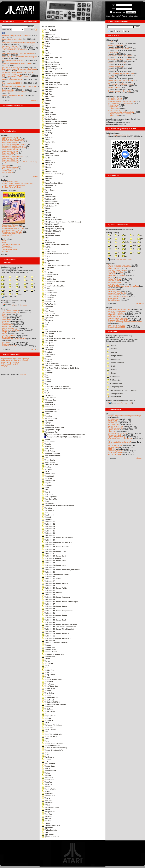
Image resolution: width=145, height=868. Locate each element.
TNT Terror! (48, 395)
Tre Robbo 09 (48, 540)
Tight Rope (47, 318)
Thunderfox (48, 299)
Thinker (46, 263)
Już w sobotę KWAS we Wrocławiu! (15, 50)
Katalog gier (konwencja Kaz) (12, 267)
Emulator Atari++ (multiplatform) (13, 185)
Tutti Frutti (47, 803)
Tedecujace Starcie (50, 156)
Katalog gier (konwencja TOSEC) (13, 301)
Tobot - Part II (48, 404)
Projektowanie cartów (115, 428)
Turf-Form (47, 784)
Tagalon (46, 53)
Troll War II (47, 720)
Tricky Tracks (48, 675)
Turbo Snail (48, 777)
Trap (45, 513)
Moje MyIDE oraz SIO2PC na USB (120, 438)
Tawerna (46, 130)
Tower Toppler (49, 462)
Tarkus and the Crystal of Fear (55, 121)
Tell (45, 169)
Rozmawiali (111, 263)
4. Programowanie (115, 356)
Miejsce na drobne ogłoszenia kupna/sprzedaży (125, 322)
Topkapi (46, 423)
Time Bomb (48, 336)
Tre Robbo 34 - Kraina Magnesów (56, 597)
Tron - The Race (49, 736)
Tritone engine (7, 171)
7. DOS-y (112, 366)
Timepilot (47, 352)
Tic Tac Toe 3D (49, 304)
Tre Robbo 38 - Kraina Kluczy (54, 606)
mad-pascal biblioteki (115, 66)
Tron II (46, 739)
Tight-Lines (48, 320)
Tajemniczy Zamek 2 (51, 64)
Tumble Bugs (48, 766)
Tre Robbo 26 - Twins (51, 579)
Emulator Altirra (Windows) (12, 187)
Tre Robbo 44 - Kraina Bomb (54, 620)
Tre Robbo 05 (48, 531)
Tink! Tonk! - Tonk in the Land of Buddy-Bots (60, 368)
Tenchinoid (47, 176)
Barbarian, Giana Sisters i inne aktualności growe (20, 57)
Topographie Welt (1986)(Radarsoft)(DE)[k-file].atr (65, 434)
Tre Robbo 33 (48, 595)
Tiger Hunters (48, 313)
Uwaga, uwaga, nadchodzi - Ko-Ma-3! (121, 80)
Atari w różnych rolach (116, 451)
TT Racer (47, 759)
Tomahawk (47, 407)
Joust (4, 318)
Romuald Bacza (113, 281)
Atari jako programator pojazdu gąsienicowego (124, 416)
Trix (45, 713)
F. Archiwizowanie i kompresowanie (122, 390)
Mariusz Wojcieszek (115, 279)
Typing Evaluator (50, 830)
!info (126, 242)
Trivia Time (47, 707)
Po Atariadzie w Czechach (12, 48)
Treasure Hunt (49, 647)
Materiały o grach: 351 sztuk (12, 232)
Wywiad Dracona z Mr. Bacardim (119, 267)
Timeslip (46, 357)
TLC (45, 391)
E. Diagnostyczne (115, 387)
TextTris (46, 247)
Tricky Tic (47, 672)
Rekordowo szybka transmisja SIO (120, 49)
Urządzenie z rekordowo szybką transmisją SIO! (19, 43)
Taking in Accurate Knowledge (55, 73)
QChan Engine (7, 172)
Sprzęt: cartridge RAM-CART (118, 320)
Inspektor (5, 344)
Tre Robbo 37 (48, 604)
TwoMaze (47, 821)
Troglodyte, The (49, 716)
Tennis (46, 181)
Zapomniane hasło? (114, 16)
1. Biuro (111, 345)
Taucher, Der (48, 128)
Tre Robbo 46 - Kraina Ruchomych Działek (59, 624)
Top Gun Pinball (49, 418)
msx (133, 246)
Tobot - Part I (48, 402)
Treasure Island (49, 650)
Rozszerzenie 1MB (114, 435)
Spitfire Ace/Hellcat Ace (11, 330)
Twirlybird (47, 816)
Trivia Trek (47, 709)
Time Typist (48, 348)
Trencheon (47, 663)
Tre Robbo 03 (48, 526)
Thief (45, 258)
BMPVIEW (6, 165)
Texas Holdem (49, 242)
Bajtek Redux (7, 235)
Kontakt (4, 255)
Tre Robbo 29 (48, 586)
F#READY (111, 274)
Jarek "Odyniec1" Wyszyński (118, 297)
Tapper (46, 103)
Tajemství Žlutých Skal (52, 69)
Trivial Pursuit (49, 711)
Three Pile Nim (49, 279)
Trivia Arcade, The (50, 698)
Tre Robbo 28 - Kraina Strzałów (55, 583)
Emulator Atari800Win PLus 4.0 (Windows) (17, 183)
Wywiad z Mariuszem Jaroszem (119, 265)
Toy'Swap (47, 469)
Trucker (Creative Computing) (55, 748)
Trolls (45, 723)
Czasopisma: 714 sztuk (11, 225)
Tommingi (47, 416)
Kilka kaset (112, 70)
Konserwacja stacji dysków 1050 (14, 146)
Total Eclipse (48, 449)
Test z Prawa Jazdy (51, 204)
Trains (46, 501)
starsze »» (35, 101)
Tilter (45, 329)
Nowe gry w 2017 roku (10, 153)
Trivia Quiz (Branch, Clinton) (54, 704)
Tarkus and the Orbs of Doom (54, 124)
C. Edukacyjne (114, 380)
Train (45, 490)
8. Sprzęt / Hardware (115, 110)
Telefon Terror (49, 162)
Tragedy (46, 483)
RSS (34, 30)
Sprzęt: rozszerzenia (115, 316)
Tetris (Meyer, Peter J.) (52, 226)
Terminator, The (49, 185)
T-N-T (45, 393)
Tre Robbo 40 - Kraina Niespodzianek (57, 611)
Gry (112, 31)
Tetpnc (46, 208)
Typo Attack (48, 835)
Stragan (109, 308)
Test (45, 192)
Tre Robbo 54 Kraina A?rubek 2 (55, 643)
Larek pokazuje (8, 155)
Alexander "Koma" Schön (117, 293)
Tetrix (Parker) (49, 233)
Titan (45, 375)
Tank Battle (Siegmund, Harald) (55, 85)
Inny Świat (6, 342)
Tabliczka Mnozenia (51, 37)
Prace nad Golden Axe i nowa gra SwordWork (19, 53)
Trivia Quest (48, 700)
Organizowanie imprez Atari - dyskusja (15, 359)
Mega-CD (111, 77)
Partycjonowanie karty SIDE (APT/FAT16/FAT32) (20, 162)
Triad (45, 668)
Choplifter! (6, 316)
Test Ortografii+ (49, 199)
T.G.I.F (46, 249)
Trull (45, 752)
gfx (140, 239)
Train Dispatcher (50, 497)
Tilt (44, 327)
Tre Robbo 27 (48, 581)
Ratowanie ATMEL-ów (116, 426)
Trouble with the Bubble (52, 743)
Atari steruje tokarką (115, 454)
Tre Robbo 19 (48, 563)
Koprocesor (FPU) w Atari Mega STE (121, 73)
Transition (47, 508)
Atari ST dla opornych (10, 167)
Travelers (47, 519)
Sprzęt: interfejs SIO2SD (116, 327)
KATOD (110, 277)
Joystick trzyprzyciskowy (116, 437)
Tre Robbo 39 (48, 608)
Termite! (46, 188)
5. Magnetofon (114, 359)
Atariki (4, 241)
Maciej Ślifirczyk (113, 295)
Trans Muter (48, 503)
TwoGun (46, 819)
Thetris (46, 256)
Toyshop (47, 467)
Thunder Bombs (49, 293)
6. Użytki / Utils (113, 107)
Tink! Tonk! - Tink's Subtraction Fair (57, 366)
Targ (45, 105)
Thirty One (47, 272)
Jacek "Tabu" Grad (114, 291)
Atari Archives (7, 248)
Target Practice (49, 115)
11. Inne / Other (113, 116)
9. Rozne (112, 373)
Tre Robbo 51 (48, 636)
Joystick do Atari (113, 430)
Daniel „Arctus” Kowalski (116, 275)
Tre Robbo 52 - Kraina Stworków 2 (56, 638)
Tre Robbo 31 (48, 590)
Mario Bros (6, 321)
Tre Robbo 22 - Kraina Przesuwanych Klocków (61, 570)
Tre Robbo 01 (48, 522)
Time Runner (48, 345)
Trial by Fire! (48, 670)
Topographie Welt (50, 432)
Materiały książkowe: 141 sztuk (13, 228)
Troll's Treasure (49, 730)
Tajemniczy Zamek (50, 62)
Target (46, 110)
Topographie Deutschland (53, 427)
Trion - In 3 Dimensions (52, 679)
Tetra (45, 210)
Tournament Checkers (52, 455)
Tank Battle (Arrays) (51, 83)
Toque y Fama (49, 442)
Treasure (47, 645)
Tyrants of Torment (50, 837)
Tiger (45, 309)
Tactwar (46, 46)
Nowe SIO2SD (113, 423)
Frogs (4, 314)
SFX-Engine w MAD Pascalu (12, 139)
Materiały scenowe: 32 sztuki (13, 227)
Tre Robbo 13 (48, 549)
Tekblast (46, 160)
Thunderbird (48, 297)
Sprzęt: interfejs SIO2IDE (117, 325)
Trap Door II (48, 515)
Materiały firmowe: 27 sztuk (12, 230)
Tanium (46, 78)
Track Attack (48, 476)
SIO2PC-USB (113, 421)
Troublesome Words (51, 746)
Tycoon (46, 823)
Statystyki (5, 366)
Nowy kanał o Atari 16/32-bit (12, 83)
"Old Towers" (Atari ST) (10, 311)
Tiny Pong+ (48, 373)
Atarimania (6, 246)
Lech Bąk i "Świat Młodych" (117, 270)
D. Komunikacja (114, 383)
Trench (46, 661)
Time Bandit (48, 334)
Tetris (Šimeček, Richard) (53, 229)
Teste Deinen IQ (49, 206)
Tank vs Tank (48, 96)
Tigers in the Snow (50, 315)
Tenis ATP (47, 179)
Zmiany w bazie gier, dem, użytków (120, 91)
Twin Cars (47, 814)
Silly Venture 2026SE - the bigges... (120, 56)
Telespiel (47, 167)
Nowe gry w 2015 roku (10, 160)
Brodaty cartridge (8, 90)
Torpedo (46, 444)
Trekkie (46, 659)
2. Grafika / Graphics (115, 100)
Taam (45, 32)
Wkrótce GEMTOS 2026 (11, 67)
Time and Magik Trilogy (52, 331)
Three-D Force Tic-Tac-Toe (53, 281)
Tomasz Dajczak (114, 268)
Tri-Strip (46, 691)
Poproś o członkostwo (130, 16)
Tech (45, 146)
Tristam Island (49, 688)
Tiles (45, 325)
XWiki (4, 243)
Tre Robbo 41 (48, 613)
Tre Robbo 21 (48, 567)
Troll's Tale (47, 727)
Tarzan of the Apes (50, 126)
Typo (45, 832)
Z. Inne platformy (115, 394)
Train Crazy (48, 494)
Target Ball (47, 112)
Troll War (47, 718)
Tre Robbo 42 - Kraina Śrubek (54, 615)
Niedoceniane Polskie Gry (117, 63)
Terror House (48, 190)
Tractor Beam (48, 481)
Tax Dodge (47, 133)
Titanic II (46, 379)
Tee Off (46, 158)
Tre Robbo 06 (48, 533)
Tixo (45, 384)
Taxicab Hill (48, 137)
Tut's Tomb (47, 800)
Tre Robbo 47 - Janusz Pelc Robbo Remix (59, 627)
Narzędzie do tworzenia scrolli (13, 141)
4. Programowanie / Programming (120, 103)
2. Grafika (112, 349)
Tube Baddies (48, 764)
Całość (7, 305)
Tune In (46, 768)
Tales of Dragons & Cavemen (54, 76)
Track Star (47, 478)
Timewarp (47, 359)
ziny (125, 256)
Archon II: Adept (8, 328)
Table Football (49, 35)
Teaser (46, 144)
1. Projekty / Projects (115, 98)
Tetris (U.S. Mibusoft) (51, 231)
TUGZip (25, 305)
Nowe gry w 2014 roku (10, 169)
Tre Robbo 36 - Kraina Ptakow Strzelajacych (60, 602)
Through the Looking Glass (54, 286)
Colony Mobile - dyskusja (10, 362)
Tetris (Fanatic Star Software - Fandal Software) (61, 222)
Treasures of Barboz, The (53, 654)
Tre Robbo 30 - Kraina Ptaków (55, 588)
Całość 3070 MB (9, 297)
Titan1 (46, 377)
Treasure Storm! (49, 652)
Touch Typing (48, 451)
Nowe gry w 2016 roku (10, 158)
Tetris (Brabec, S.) (50, 217)
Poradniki (4, 135)
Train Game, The (50, 499)
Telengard (47, 165)
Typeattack (47, 828)
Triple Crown (48, 684)
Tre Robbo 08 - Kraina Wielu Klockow (57, 538)
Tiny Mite (47, 370)
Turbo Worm (48, 780)
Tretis (45, 666)
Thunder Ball (48, 290)
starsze (36, 176)
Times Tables (48, 354)
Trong (45, 741)
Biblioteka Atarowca (8, 191)
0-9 (4, 277)
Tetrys (46, 238)
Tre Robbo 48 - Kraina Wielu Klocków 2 (58, 629)
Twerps (46, 809)
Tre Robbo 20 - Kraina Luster (54, 565)
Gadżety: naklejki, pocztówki (118, 318)
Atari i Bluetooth (113, 419)
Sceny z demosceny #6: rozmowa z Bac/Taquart (19, 69)
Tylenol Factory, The (51, 825)
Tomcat (46, 414)
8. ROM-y (112, 369)
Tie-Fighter (47, 306)
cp (140, 235)
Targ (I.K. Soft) (49, 108)
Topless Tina (48, 425)
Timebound (48, 350)
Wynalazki (110, 414)
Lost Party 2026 (113, 52)
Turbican (47, 775)
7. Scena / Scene (114, 109)
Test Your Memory (50, 201)
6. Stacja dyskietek (115, 363)
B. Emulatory (113, 377)
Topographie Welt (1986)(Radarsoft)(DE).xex (63, 437)
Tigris (45, 322)
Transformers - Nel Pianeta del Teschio (58, 506)
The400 (110, 42)
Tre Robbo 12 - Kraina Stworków (56, 547)
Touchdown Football (51, 453)
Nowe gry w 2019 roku (10, 151)
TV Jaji (46, 805)
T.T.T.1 (46, 762)
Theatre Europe (49, 252)
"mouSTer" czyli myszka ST (117, 311)
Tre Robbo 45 (48, 622)
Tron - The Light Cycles (52, 734)
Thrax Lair (47, 277)
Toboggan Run (49, 400)
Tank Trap (47, 94)
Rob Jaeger (112, 290)
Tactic (45, 41)
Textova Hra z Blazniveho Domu (55, 245)
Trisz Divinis (48, 693)
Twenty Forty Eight (50, 807)
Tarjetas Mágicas (50, 119)
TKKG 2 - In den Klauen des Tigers (56, 389)
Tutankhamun (48, 796)
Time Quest (48, 343)
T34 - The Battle (49, 30)
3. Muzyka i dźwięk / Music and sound (121, 101)
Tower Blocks (48, 460)
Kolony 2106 (7, 326)
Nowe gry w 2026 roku (10, 137)
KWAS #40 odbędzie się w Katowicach (16, 36)
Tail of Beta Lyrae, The (52, 57)
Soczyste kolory (113, 447)
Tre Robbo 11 (48, 544)
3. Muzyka (112, 352)
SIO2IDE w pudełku (115, 453)
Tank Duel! (47, 89)
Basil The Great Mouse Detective (14, 339)
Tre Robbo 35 (48, 599)
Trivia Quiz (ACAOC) (51, 702)
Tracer (46, 471)
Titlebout (47, 382)
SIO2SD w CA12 (114, 424)
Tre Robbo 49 (48, 631)
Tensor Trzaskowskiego (52, 183)
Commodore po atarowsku (12, 39)
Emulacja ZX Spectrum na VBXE (14, 157)
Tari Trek (47, 117)
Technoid (47, 149)
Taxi (45, 135)
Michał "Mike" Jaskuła (115, 272)
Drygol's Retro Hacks (10, 250)
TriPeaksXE (48, 682)
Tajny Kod (47, 71)
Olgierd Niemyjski (114, 300)
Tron (45, 732)
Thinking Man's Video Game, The (56, 265)
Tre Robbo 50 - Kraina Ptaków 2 (55, 634)
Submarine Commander (11, 312)
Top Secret (47, 421)
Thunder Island (49, 295)
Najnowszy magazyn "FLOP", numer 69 (16, 76)
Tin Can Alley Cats (50, 363)
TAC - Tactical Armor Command (55, 39)
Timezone (47, 361)
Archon (5, 333)
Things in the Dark (50, 261)
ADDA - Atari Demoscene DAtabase (120, 229)
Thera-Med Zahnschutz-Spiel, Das (56, 254)
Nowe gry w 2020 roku (10, 150)
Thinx (45, 270)
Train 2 (46, 492)
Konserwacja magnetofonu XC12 (14, 148)
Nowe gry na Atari (114, 87)
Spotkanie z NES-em (10, 46)
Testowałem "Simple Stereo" (118, 433)
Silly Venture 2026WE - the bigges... (121, 59)
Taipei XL (47, 60)
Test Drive (47, 194)
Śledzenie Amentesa (115, 282)
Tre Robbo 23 (48, 572)
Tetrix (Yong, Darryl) (51, 235)
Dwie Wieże (6, 337)
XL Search (6, 251)
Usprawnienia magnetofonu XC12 (14, 144)
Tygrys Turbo (112, 431)
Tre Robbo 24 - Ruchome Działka (56, 574)
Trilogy (46, 677)
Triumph (46, 695)
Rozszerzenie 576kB (115, 445)
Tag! (45, 51)
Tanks (45, 99)
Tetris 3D (47, 215)
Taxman (46, 140)
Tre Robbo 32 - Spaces (52, 593)
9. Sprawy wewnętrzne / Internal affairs (121, 112)
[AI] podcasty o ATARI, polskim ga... (120, 84)
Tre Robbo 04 (48, 529)
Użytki (119, 31)
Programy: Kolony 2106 (116, 315)
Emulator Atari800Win (10, 182)
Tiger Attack (48, 311)
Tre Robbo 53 (48, 640)
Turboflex (47, 782)
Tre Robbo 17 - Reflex (51, 558)
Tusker (46, 791)
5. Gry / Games (113, 105)
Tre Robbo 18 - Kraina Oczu (54, 561)
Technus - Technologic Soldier (55, 151)
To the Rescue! (49, 398)
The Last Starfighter (9, 335)
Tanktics (46, 101)
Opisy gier (5, 309)
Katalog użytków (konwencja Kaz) (119, 336)
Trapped (46, 517)
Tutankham (47, 793)
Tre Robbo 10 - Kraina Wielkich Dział (57, 542)
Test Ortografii (49, 197)
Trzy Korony (48, 757)
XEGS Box (112, 449)
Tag (45, 48)
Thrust (46, 288)
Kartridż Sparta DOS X (10, 142)
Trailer (46, 488)
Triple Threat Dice (50, 686)
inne (19, 294)
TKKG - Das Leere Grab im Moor (56, 386)
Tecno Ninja (48, 153)
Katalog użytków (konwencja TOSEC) (120, 401)
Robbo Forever (8, 325)
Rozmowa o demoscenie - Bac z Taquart (17, 64)
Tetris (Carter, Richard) (52, 220)
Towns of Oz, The (50, 465)
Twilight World (49, 812)
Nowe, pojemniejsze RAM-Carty (119, 309)
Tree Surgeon (48, 657)
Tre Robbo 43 (48, 618)
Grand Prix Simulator (10, 346)
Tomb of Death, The (51, 409)
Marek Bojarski (113, 298)
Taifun (46, 55)
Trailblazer (47, 485)
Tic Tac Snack (48, 302)
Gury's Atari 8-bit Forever (11, 244)
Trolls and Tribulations (52, 725)
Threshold (47, 284)
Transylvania (48, 510)
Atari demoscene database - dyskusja (15, 360)
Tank (45, 80)
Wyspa (5, 332)
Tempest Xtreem (49, 172)
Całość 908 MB (114, 397)
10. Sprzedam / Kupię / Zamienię (119, 114)
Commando (6, 319)
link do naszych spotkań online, (119, 135)
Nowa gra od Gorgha (115, 45)
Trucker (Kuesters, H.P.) (52, 750)
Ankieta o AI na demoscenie (12, 80)
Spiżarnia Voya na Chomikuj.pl (13, 234)
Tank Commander (50, 87)
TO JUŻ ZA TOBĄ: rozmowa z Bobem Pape (123, 286)
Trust (45, 755)
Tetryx (46, 240)
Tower (46, 458)
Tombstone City (49, 411)
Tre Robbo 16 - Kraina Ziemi (54, 556)
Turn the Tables (49, 789)
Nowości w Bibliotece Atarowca (13, 95)
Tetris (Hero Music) (50, 224)
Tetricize (46, 213)
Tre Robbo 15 (48, 554)
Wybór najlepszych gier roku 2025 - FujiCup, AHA (20, 87)
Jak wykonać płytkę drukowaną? (119, 442)
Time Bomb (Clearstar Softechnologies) (58, 338)
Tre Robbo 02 (48, 524)
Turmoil (46, 787)
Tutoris (46, 798)
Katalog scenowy (113, 233)
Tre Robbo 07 (48, 535)
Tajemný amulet (49, 67)
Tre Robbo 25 (48, 577)
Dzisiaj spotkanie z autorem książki (15, 92)
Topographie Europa (51, 430)
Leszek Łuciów (113, 284)
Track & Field (48, 474)
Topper (46, 439)
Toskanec (47, 446)
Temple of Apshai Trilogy (53, 174)
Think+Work (48, 268)
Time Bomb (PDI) (50, 341)
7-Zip (20, 305)
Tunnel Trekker (49, 771)
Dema (127, 31)
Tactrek (46, 44)
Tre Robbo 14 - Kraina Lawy (54, 551)
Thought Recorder (50, 274)
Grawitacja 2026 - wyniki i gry (13, 60)
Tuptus (46, 773)
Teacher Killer (48, 142)
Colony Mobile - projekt (10, 364)
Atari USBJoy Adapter (115, 313)
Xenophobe (6, 323)
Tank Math (47, 92)
